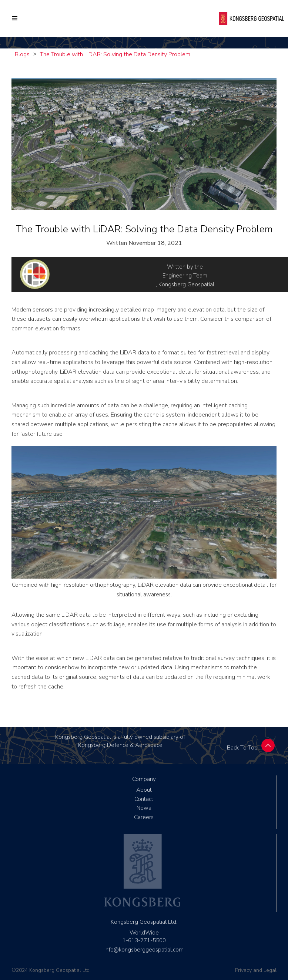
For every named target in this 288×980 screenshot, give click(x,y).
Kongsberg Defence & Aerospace (120, 745)
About (144, 790)
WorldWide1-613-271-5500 (144, 937)
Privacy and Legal (256, 970)
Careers (144, 817)
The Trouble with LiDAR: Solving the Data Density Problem (115, 54)
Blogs (22, 54)
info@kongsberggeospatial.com (144, 950)
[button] (15, 18)
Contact (144, 799)
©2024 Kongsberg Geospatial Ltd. (51, 970)
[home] (252, 18)
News (144, 808)
